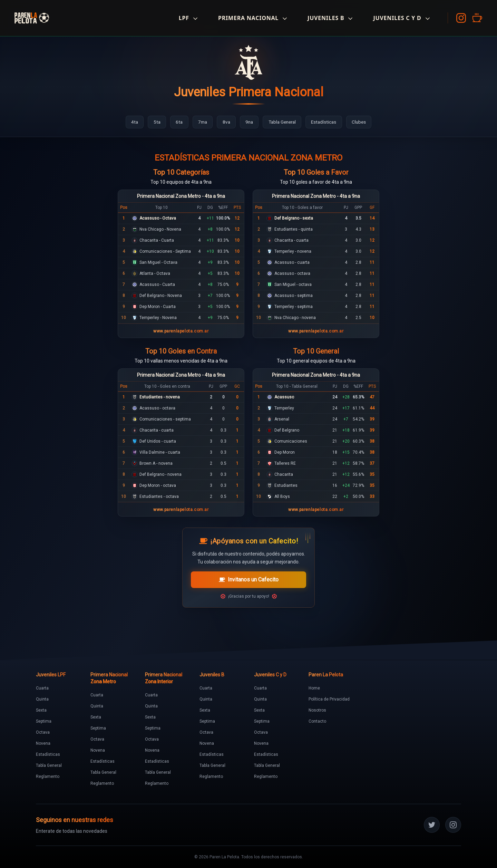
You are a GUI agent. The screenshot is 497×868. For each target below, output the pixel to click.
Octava (43, 732)
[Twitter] (432, 825)
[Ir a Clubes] (364, 122)
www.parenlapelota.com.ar (181, 331)
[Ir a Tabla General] (284, 122)
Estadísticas (48, 754)
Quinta (42, 699)
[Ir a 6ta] (176, 122)
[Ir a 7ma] (200, 122)
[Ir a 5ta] (152, 122)
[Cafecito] (475, 18)
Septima (44, 721)
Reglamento (48, 777)
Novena (43, 743)
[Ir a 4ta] (129, 122)
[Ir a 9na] (249, 122)
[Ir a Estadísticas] (328, 122)
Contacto (317, 721)
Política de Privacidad (329, 699)
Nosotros (317, 710)
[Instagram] (459, 18)
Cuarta (42, 688)
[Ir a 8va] (225, 122)
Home (314, 688)
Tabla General (49, 765)
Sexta (41, 710)
